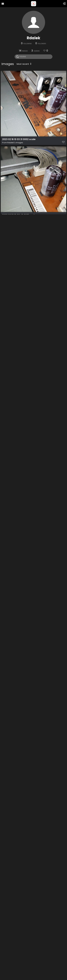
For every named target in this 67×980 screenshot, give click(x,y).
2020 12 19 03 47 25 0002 (16, 745)
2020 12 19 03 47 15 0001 (15, 669)
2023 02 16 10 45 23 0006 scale (19, 291)
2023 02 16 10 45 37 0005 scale (19, 366)
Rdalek (33, 38)
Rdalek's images (15, 143)
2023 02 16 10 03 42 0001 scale (19, 215)
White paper (9, 594)
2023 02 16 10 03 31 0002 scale (19, 139)
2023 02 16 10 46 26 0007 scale (19, 518)
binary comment (12, 821)
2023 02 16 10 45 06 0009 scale (20, 442)
